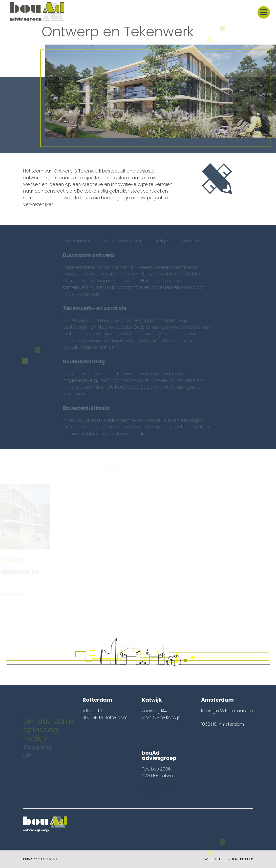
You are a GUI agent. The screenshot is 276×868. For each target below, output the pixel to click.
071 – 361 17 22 (156, 789)
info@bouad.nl (157, 796)
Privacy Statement (41, 859)
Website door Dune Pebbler (229, 859)
